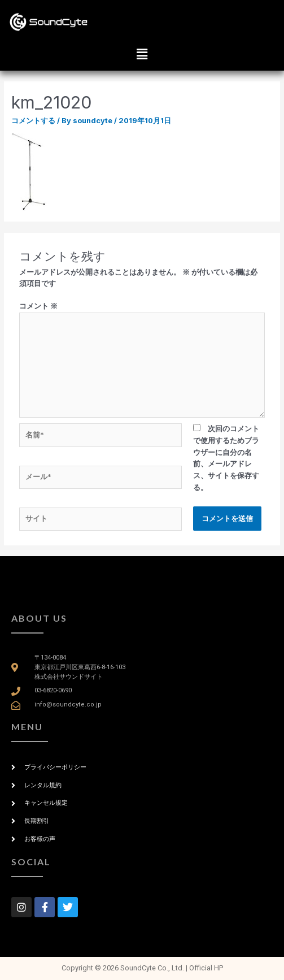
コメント (38, 306)
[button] (142, 54)
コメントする (33, 121)
